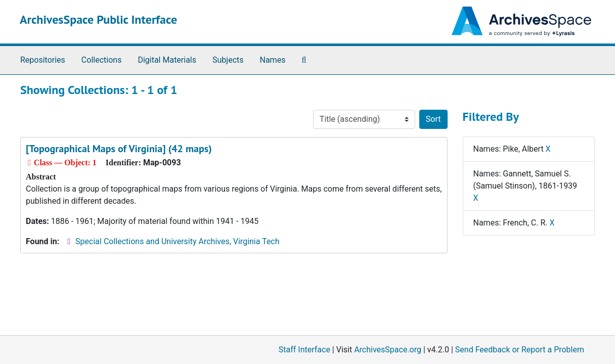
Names (273, 60)
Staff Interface (304, 350)
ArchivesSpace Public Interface (98, 19)
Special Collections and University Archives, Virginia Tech (177, 241)
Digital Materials (167, 60)
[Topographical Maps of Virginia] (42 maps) (119, 149)
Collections (102, 60)
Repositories (43, 60)
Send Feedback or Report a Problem (520, 350)
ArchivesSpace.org (388, 350)
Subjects (228, 60)
